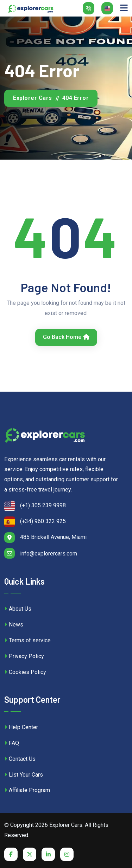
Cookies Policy (25, 672)
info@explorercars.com (41, 553)
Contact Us (20, 759)
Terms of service (27, 640)
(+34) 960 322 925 (35, 522)
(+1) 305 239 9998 (35, 506)
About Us (18, 609)
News (14, 625)
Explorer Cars (33, 98)
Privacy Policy (24, 656)
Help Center (21, 727)
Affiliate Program (27, 790)
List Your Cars (24, 775)
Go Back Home (66, 337)
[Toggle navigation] (124, 8)
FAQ (12, 743)
